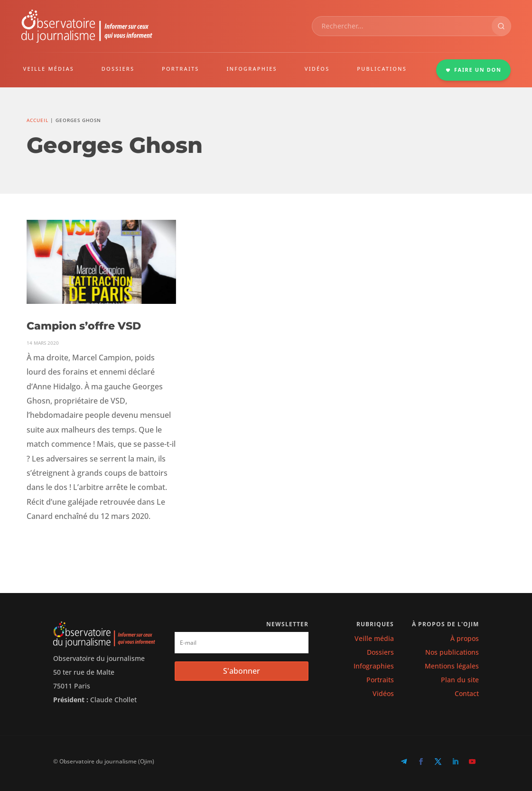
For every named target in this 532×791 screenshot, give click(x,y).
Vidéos (383, 693)
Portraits (380, 680)
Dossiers (380, 652)
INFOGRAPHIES (252, 69)
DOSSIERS (118, 69)
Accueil (37, 120)
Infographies (374, 666)
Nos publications (452, 652)
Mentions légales (452, 666)
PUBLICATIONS (382, 69)
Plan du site (460, 680)
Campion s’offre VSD (84, 326)
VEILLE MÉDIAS (49, 69)
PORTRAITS (181, 69)
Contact (467, 693)
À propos (465, 638)
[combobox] (402, 26)
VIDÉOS (317, 69)
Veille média (374, 638)
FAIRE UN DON (474, 70)
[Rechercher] (501, 26)
